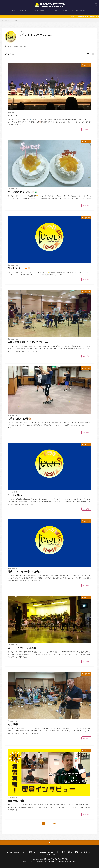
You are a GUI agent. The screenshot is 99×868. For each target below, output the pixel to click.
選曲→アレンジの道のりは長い (24, 571)
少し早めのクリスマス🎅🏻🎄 (23, 192)
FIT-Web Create (54, 861)
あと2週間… (14, 724)
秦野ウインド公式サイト (83, 852)
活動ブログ (43, 10)
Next (54, 823)
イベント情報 (34, 10)
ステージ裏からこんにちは (22, 647)
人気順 (12, 54)
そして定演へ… (16, 495)
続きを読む (86, 129)
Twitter (64, 10)
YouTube (42, 852)
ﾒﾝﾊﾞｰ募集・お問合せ (78, 10)
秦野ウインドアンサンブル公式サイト (55, 859)
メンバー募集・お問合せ (64, 852)
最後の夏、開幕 (16, 800)
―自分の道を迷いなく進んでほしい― (28, 342)
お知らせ (17, 852)
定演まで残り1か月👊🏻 (19, 418)
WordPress (72, 861)
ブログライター (49, 854)
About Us (23, 10)
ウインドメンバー (15, 20)
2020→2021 (14, 115)
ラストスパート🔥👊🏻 (19, 268)
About (25, 852)
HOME (5, 20)
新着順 (7, 54)
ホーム (13, 10)
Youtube (54, 10)
